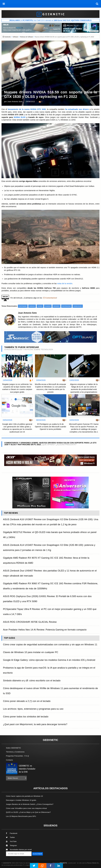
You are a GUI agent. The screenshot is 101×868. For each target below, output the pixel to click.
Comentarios (51, 298)
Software (16, 37)
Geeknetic (8, 37)
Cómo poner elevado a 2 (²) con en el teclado (27, 701)
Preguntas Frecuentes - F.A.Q (17, 756)
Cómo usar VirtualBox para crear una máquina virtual (26, 808)
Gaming (48, 306)
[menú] (4, 4)
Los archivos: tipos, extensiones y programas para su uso (33, 709)
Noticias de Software (27, 37)
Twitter (10, 837)
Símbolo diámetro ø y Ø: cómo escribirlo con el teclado (32, 681)
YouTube (11, 841)
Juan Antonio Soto (15, 102)
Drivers (56, 306)
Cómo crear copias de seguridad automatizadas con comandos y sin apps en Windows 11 (50, 645)
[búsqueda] (97, 4)
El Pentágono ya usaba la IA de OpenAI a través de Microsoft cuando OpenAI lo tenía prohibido (50, 427)
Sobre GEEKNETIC (13, 748)
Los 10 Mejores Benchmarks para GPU (21, 816)
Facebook (12, 833)
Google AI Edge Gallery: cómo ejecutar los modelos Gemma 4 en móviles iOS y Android (49, 660)
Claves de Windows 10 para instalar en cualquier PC (31, 652)
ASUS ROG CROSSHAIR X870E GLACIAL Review (30, 622)
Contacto (9, 760)
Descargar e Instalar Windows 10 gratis (21, 800)
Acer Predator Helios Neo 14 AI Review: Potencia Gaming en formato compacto (45, 630)
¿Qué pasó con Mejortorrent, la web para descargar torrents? (35, 724)
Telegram (11, 845)
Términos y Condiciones (15, 752)
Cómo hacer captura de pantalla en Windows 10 (24, 796)
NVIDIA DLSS (20, 117)
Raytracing (67, 306)
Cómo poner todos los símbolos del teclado (26, 717)
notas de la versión (65, 284)
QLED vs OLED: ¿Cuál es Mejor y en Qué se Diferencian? (28, 812)
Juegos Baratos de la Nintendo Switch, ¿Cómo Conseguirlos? (30, 804)
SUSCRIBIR (38, 854)
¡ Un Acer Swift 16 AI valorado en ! (51, 20)
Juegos (32, 306)
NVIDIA (40, 306)
